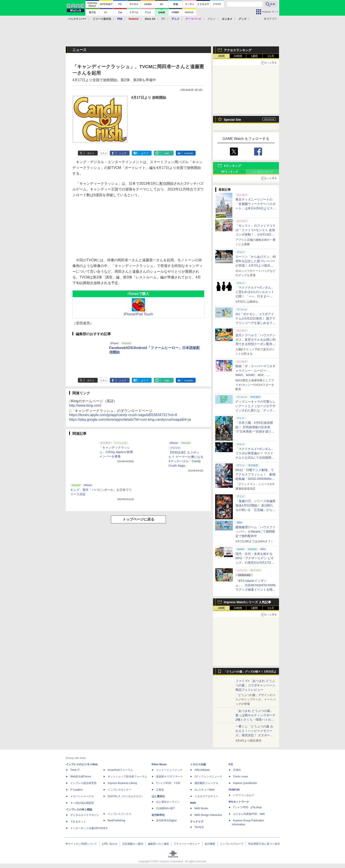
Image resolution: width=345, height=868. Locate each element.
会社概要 (210, 844)
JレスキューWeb (204, 790)
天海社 (237, 770)
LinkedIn (189, 153)
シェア (123, 153)
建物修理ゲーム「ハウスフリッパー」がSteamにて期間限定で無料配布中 (255, 532)
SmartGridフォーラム (120, 770)
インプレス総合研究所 (83, 783)
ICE (231, 764)
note (167, 153)
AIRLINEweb (202, 770)
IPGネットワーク (239, 802)
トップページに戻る (138, 519)
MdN (193, 803)
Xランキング (232, 166)
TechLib (199, 827)
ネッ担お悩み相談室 (82, 803)
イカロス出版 (198, 764)
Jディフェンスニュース (208, 777)
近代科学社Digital (166, 820)
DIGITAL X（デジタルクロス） (126, 796)
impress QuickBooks (245, 783)
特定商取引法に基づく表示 (264, 844)
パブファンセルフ (244, 795)
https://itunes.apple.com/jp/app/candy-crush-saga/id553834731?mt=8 (123, 415)
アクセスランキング (238, 50)
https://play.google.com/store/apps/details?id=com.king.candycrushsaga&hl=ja (130, 419)
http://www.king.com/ (85, 405)
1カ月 (271, 56)
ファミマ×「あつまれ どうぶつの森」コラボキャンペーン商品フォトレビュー (255, 685)
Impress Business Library (122, 783)
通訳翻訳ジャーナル (206, 783)
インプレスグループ (232, 844)
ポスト (91, 153)
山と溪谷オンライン (168, 802)
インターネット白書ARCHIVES (89, 828)
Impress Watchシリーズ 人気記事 (247, 602)
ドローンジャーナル (82, 796)
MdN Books (201, 808)
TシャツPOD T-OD (168, 783)
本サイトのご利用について (81, 844)
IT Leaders (76, 790)
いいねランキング (263, 172)
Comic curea (240, 777)
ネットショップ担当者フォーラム (127, 777)
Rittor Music (159, 764)
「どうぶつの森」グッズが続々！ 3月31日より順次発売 (250, 673)
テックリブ (197, 822)
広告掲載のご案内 (133, 844)
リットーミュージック (169, 770)
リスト (104, 153)
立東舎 (160, 790)
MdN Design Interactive (208, 815)
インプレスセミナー (119, 790)
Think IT (75, 770)
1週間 (254, 56)
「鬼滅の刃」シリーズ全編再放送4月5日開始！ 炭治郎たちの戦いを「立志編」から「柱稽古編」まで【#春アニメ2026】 (255, 510)
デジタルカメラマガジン (85, 815)
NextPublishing (116, 820)
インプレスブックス (119, 814)
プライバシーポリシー (187, 844)
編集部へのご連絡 (158, 844)
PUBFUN (234, 790)
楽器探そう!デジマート (170, 777)
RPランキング (230, 172)
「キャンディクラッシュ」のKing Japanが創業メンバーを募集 (116, 452)
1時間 (221, 56)
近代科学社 (158, 815)
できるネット (78, 822)
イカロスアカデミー (206, 796)
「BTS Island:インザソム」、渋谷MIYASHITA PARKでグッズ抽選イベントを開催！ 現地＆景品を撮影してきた (256, 590)
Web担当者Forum (81, 777)
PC (163, 19)
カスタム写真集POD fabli (249, 814)
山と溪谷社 (158, 796)
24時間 (238, 56)
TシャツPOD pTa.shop (247, 807)
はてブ (145, 153)
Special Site (232, 120)
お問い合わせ (110, 844)
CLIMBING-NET (165, 808)
